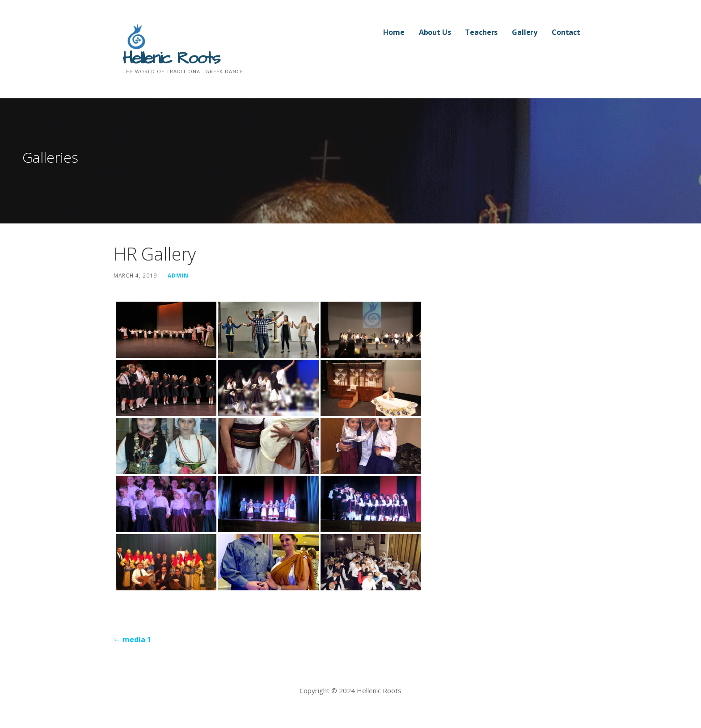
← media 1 (132, 640)
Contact (566, 32)
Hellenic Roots (171, 59)
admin (178, 275)
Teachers (481, 32)
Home (394, 32)
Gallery (525, 32)
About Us (435, 32)
